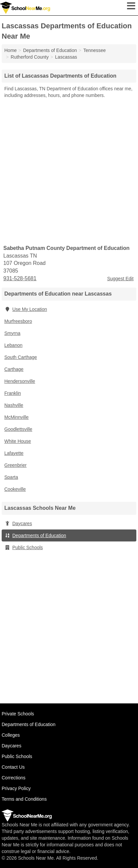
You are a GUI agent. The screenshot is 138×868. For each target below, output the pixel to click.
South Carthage (21, 357)
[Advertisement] (69, 171)
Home (10, 50)
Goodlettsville (18, 429)
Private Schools (18, 714)
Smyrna (12, 333)
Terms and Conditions (24, 799)
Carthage (14, 369)
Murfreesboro (18, 321)
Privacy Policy (16, 788)
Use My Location (26, 309)
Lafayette (14, 453)
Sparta (11, 477)
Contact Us (13, 767)
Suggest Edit (120, 279)
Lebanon (13, 345)
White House (18, 441)
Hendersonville (20, 381)
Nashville (14, 405)
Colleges (11, 735)
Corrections (14, 778)
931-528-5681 (20, 278)
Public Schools (24, 547)
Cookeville (15, 489)
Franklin (13, 393)
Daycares (18, 523)
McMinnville (16, 417)
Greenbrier (15, 465)
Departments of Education (35, 535)
